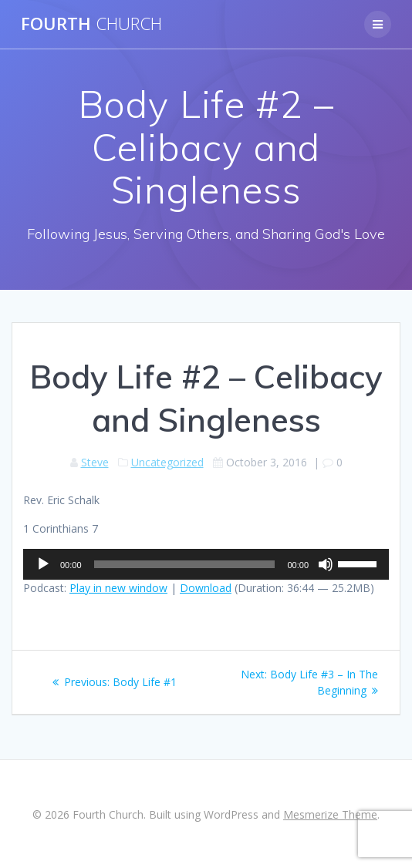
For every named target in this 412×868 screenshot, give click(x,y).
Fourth (91, 24)
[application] (206, 564)
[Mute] (326, 564)
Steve (95, 462)
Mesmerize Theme (330, 814)
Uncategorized (167, 462)
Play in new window (118, 588)
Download (206, 588)
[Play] (43, 564)
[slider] (185, 564)
